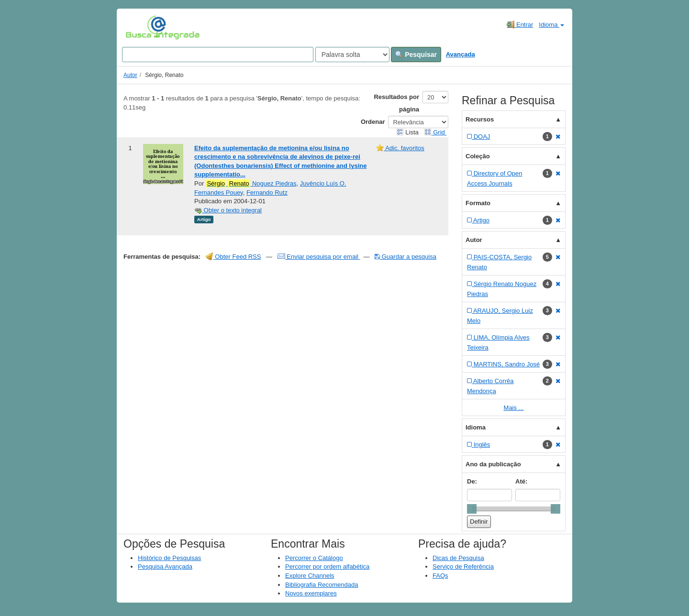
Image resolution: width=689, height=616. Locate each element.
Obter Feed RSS (233, 257)
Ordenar (373, 122)
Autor (130, 75)
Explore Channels (310, 576)
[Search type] (352, 55)
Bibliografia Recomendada (322, 585)
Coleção (478, 156)
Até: (521, 481)
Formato (478, 203)
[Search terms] (218, 55)
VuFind (140, 27)
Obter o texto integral (228, 210)
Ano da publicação (493, 464)
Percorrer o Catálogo (314, 558)
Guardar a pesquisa (406, 257)
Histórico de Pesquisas (169, 558)
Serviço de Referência (463, 566)
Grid (435, 132)
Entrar (520, 24)
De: (472, 481)
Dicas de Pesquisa (458, 558)
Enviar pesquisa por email (319, 257)
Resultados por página (396, 103)
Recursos (480, 119)
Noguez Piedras (251, 184)
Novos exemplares (311, 593)
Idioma (551, 25)
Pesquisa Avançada (165, 566)
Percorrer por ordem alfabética (327, 566)
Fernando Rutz (267, 192)
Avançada (461, 54)
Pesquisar (416, 55)
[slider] (472, 509)
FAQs (440, 576)
